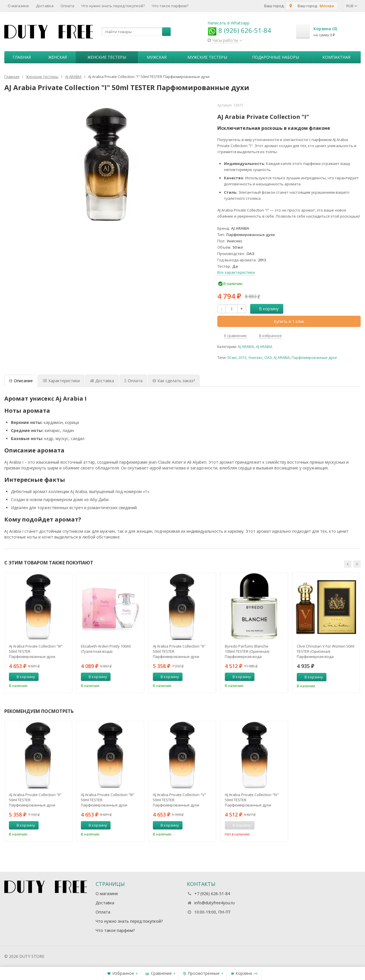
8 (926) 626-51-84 (239, 30)
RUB (352, 6)
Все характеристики (236, 272)
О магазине (18, 6)
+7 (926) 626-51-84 (212, 894)
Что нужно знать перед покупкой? (113, 6)
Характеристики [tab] (61, 381)
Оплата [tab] (133, 381)
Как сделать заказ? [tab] (174, 381)
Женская (58, 57)
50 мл (232, 358)
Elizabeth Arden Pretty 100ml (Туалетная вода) (106, 649)
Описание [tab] (21, 381)
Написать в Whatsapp (229, 23)
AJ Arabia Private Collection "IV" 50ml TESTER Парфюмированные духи (252, 800)
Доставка (45, 6)
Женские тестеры (107, 57)
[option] (38, 633)
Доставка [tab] (102, 381)
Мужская (157, 57)
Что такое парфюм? (170, 6)
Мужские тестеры (207, 57)
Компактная (336, 57)
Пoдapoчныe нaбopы (276, 57)
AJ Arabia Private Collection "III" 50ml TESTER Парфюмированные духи (36, 651)
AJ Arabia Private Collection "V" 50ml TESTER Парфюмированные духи (179, 800)
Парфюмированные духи (314, 358)
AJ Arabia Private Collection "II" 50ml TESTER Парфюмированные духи (179, 651)
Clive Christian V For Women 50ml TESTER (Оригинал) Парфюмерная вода (326, 651)
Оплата (67, 6)
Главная (22, 57)
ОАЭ (268, 358)
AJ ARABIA (246, 347)
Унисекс (255, 358)
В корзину (266, 309)
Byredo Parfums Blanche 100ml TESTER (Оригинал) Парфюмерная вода (247, 651)
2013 (242, 358)
